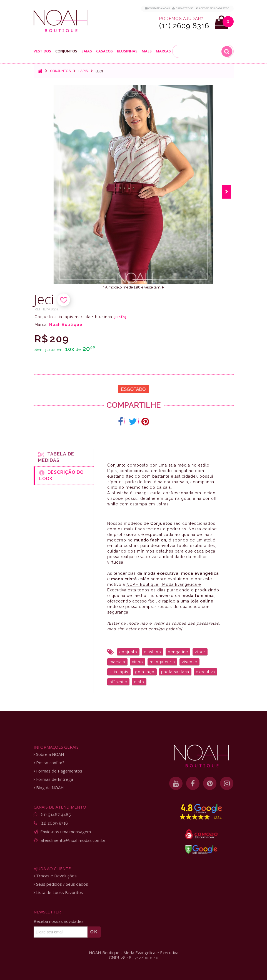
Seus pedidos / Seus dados (61, 884)
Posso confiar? (49, 763)
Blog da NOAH (49, 788)
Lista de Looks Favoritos (58, 892)
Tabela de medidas (56, 457)
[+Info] (120, 317)
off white (118, 682)
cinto (139, 682)
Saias (87, 51)
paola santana (175, 672)
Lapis (83, 71)
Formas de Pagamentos (58, 771)
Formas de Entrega (53, 779)
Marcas (163, 51)
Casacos (104, 51)
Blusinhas (127, 51)
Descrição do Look (61, 475)
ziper (200, 652)
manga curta (162, 662)
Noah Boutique (66, 325)
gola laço (145, 672)
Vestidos (42, 51)
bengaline (178, 652)
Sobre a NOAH (49, 754)
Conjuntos (66, 51)
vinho (138, 662)
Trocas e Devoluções (55, 876)
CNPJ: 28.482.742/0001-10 (134, 958)
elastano (153, 652)
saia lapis (119, 672)
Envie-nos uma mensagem (66, 832)
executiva (205, 672)
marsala (117, 662)
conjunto (128, 652)
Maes (147, 51)
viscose (189, 662)
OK (94, 932)
